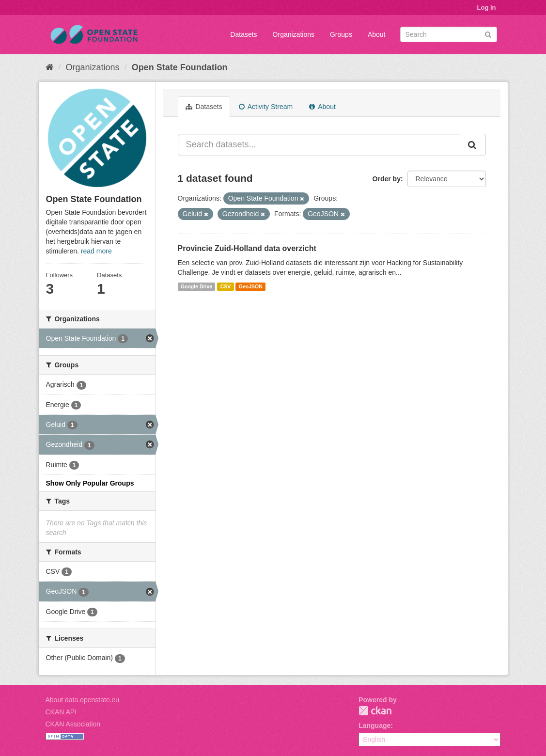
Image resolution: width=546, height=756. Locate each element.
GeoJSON (251, 286)
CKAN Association (73, 724)
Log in (487, 8)
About (377, 34)
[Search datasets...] (319, 145)
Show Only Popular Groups (90, 483)
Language (374, 725)
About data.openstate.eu (83, 700)
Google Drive (196, 286)
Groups (341, 34)
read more (96, 251)
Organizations (294, 34)
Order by (387, 179)
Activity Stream (266, 107)
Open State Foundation (180, 67)
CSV (226, 286)
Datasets (243, 34)
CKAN (375, 711)
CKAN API (61, 712)
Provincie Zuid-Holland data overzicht (247, 248)
